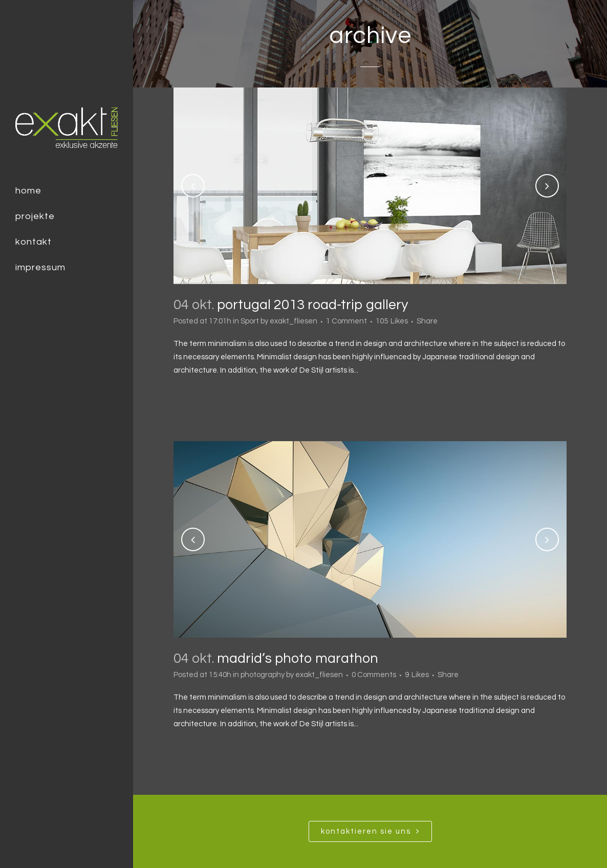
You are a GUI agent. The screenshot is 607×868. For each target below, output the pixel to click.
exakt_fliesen (294, 321)
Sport (250, 321)
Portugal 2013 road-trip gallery (312, 305)
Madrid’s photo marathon (298, 659)
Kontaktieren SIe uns (370, 831)
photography (263, 675)
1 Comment (346, 321)
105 (392, 321)
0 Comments (374, 675)
